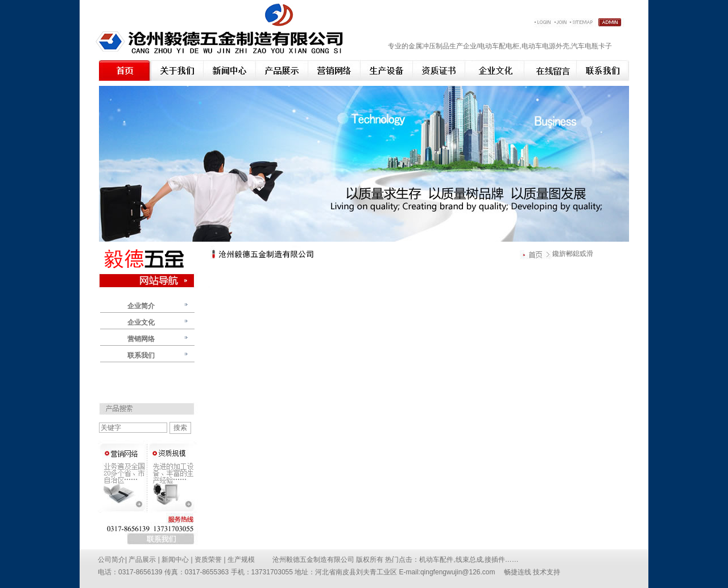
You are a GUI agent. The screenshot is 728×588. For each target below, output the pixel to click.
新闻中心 (176, 560)
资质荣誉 (209, 560)
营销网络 (141, 339)
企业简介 (141, 306)
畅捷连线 (518, 572)
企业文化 (141, 322)
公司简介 (111, 560)
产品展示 (142, 560)
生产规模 (241, 560)
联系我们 (141, 355)
